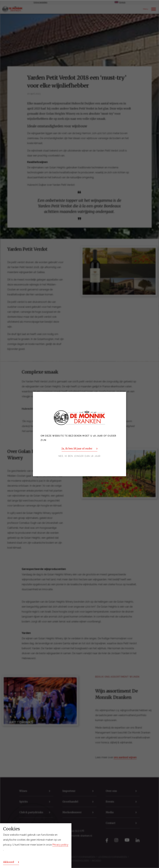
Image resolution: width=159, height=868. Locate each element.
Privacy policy (60, 845)
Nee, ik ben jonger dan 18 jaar (80, 456)
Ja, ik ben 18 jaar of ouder (77, 448)
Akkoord (9, 862)
